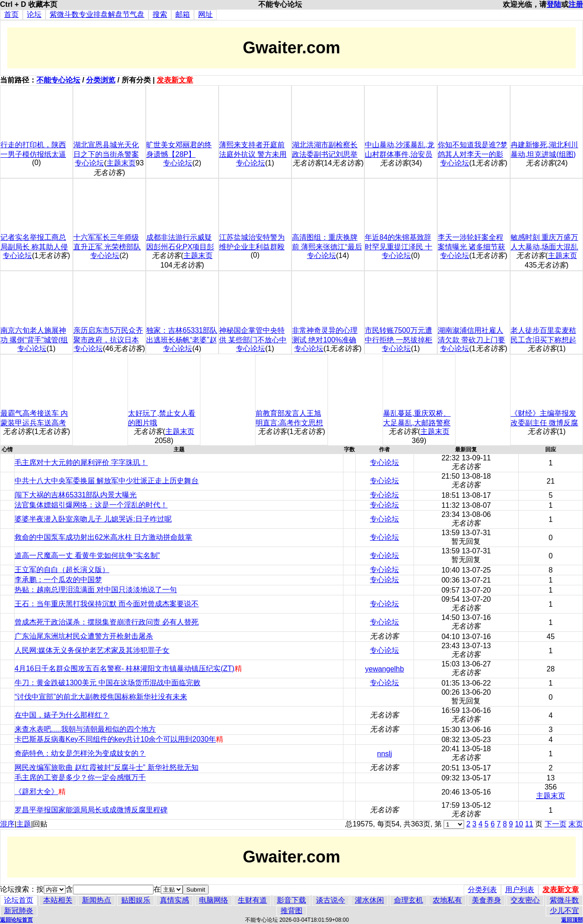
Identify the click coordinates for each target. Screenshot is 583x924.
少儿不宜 (564, 911)
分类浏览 (101, 80)
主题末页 (121, 163)
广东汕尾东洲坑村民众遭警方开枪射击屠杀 (84, 636)
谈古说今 (331, 900)
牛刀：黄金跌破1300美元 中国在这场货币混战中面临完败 (107, 683)
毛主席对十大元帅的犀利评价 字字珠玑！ (81, 462)
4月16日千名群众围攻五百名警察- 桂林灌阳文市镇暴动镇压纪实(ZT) (125, 668)
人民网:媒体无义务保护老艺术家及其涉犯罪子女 (92, 650)
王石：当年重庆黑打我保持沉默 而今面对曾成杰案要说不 (107, 604)
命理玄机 (409, 900)
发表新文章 (175, 80)
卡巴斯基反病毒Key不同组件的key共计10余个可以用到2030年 (115, 739)
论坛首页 (19, 900)
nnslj (385, 754)
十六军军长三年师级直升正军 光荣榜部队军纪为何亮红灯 (107, 247)
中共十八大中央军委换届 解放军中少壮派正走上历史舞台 (107, 481)
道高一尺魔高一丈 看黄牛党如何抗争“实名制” (87, 555)
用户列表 (520, 890)
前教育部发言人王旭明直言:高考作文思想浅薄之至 (289, 423)
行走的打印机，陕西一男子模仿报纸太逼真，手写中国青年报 (33, 154)
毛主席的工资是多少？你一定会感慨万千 (80, 777)
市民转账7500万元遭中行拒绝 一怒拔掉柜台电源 (399, 340)
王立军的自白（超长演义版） (62, 570)
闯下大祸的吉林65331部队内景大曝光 (76, 495)
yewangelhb (385, 669)
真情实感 (174, 900)
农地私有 (447, 900)
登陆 (554, 4)
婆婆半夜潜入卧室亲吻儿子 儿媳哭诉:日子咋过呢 (93, 519)
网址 (205, 14)
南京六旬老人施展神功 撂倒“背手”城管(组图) (34, 340)
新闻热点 (97, 900)
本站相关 (58, 900)
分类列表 (482, 890)
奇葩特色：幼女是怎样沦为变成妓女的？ (80, 753)
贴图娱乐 (136, 900)
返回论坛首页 (16, 920)
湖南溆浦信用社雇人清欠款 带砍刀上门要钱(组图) (471, 340)
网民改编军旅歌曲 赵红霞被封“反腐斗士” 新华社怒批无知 (107, 767)
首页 (11, 14)
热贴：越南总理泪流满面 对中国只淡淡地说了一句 (96, 590)
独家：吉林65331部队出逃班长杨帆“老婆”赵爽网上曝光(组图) (182, 340)
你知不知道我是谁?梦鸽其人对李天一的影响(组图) (473, 154)
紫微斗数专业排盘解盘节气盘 (97, 14)
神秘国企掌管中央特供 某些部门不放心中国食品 (253, 340)
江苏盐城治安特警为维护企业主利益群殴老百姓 (252, 247)
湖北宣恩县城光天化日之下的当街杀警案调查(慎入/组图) (106, 154)
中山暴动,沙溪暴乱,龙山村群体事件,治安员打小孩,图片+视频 (400, 154)
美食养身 (486, 900)
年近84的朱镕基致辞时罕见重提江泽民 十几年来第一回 (399, 247)
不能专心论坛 (58, 80)
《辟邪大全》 (36, 792)
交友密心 (525, 900)
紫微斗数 (564, 900)
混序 (7, 824)
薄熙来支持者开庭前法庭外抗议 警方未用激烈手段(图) (253, 154)
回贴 (40, 824)
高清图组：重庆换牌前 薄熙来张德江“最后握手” (327, 247)
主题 (24, 824)
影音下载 (291, 900)
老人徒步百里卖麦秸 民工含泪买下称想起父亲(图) (543, 340)
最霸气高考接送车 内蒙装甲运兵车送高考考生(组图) (34, 423)
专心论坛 (89, 163)
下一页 (556, 824)
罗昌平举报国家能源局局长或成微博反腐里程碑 (91, 810)
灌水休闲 (369, 900)
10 (519, 824)
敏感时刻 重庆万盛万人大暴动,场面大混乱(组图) (544, 247)
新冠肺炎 (19, 911)
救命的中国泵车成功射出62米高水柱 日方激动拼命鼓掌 (103, 537)
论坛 (34, 14)
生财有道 (252, 900)
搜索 (160, 14)
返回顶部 (572, 920)
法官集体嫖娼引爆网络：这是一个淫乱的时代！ (91, 505)
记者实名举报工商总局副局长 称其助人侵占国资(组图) (34, 247)
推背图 (291, 911)
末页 (576, 824)
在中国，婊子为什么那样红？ (62, 715)
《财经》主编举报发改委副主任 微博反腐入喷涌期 (544, 423)
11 (529, 824)
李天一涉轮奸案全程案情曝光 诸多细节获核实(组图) (471, 247)
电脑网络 (214, 900)
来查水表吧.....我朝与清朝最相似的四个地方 (85, 729)
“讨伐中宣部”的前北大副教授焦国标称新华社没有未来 (101, 697)
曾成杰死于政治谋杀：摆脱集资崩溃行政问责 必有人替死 (107, 622)
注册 (576, 4)
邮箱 (183, 14)
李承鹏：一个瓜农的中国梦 (58, 580)
